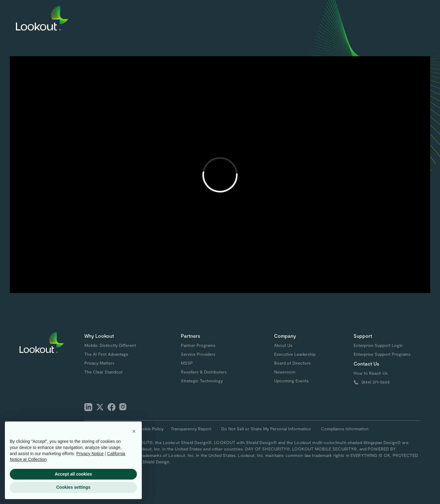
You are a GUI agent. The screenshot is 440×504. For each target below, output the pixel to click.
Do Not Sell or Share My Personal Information (266, 429)
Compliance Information (345, 429)
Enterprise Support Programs (382, 354)
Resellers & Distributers (204, 372)
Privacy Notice (90, 454)
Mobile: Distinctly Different (110, 345)
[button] (134, 431)
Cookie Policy (150, 429)
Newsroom (285, 372)
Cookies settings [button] (73, 487)
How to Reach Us (371, 373)
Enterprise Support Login (378, 345)
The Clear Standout (103, 372)
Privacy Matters (99, 363)
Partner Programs (198, 345)
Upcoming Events (291, 381)
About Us (283, 345)
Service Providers (198, 354)
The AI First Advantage (106, 354)
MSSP (187, 363)
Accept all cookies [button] (73, 474)
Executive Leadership (295, 354)
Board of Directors (292, 363)
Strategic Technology (202, 381)
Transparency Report (191, 429)
